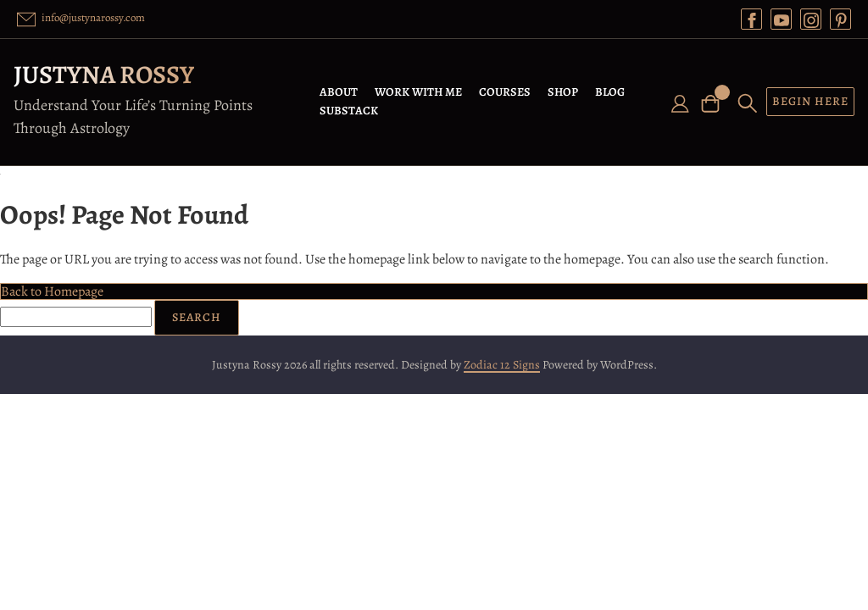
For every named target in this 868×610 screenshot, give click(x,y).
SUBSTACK (349, 111)
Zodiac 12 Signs (502, 365)
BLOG (610, 92)
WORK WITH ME (418, 92)
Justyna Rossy (104, 75)
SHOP (563, 92)
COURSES (505, 92)
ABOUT (339, 92)
